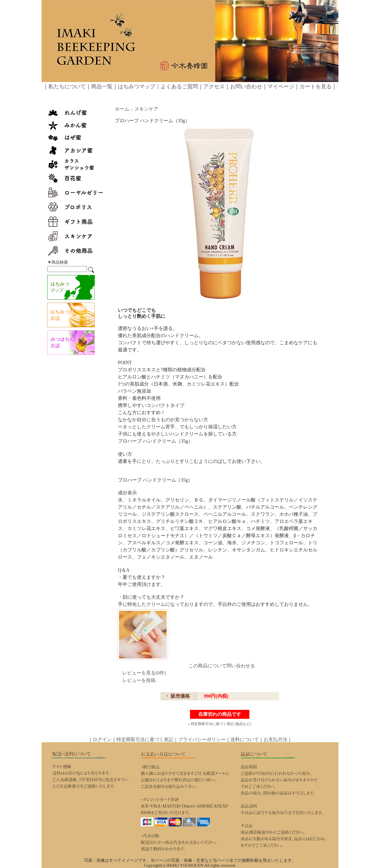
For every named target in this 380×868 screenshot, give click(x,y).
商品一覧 (102, 87)
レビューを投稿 (139, 680)
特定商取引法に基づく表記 (145, 739)
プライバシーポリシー (202, 739)
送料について (245, 739)
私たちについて (67, 87)
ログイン (102, 739)
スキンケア (146, 109)
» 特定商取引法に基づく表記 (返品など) (220, 724)
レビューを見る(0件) (144, 673)
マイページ (281, 87)
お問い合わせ (246, 87)
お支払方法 (275, 739)
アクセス (214, 87)
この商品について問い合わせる (222, 666)
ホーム (122, 109)
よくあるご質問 (179, 87)
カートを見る (316, 87)
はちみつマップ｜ (139, 87)
